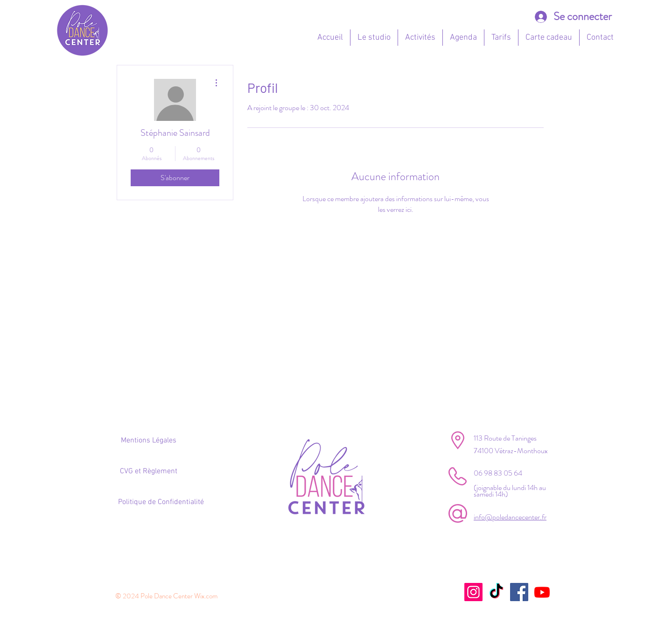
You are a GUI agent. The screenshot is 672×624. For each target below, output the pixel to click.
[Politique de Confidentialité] (161, 502)
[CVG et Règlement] (148, 471)
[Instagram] (473, 592)
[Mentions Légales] (148, 441)
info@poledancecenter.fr (510, 517)
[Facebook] (519, 592)
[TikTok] (496, 592)
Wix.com (206, 596)
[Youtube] (542, 592)
